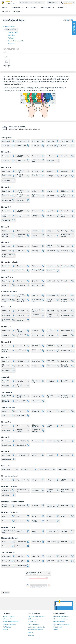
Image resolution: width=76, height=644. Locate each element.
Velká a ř (67, 426)
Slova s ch (9, 335)
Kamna (53, 411)
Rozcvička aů (9, 171)
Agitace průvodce (23, 331)
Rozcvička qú (9, 281)
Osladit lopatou (67, 266)
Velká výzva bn (67, 351)
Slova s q (9, 285)
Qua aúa (23, 281)
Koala (9, 546)
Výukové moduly (33, 619)
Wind (9, 542)
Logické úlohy (61, 8)
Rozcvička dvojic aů (23, 171)
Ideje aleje (67, 231)
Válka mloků (23, 531)
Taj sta (23, 266)
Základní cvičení (16, 8)
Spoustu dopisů (53, 300)
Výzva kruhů (9, 220)
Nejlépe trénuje (9, 460)
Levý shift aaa (38, 396)
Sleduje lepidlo (67, 251)
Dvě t (9, 271)
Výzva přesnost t (53, 271)
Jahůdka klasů (53, 196)
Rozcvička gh (9, 191)
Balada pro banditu (53, 490)
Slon (9, 416)
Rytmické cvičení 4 (9, 236)
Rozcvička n (67, 346)
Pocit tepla (38, 331)
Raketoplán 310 (23, 566)
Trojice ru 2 (53, 211)
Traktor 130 (38, 556)
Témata (4, 8)
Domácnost (38, 411)
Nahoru (6, 592)
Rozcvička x (38, 335)
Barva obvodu (23, 346)
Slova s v (67, 311)
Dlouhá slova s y (9, 366)
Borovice (23, 521)
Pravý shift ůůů (23, 401)
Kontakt (56, 630)
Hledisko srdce (67, 331)
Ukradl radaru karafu (67, 216)
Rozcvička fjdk (38, 141)
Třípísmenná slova (38, 196)
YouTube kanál (7, 627)
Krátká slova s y (53, 361)
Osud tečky (9, 386)
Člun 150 (53, 556)
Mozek (67, 516)
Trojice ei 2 (38, 231)
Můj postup (52, 3)
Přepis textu (11, 44)
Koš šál (38, 455)
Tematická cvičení (47, 8)
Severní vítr (9, 495)
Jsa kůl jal (67, 171)
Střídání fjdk (53, 141)
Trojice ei (23, 231)
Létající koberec (9, 506)
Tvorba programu (31, 8)
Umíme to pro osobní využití (37, 627)
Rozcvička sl (9, 156)
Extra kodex (53, 335)
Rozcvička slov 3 (9, 196)
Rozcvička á (9, 431)
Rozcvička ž (29, 470)
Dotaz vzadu (9, 371)
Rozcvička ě (10, 470)
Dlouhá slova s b (53, 346)
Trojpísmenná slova (9, 216)
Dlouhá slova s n (38, 351)
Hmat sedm (23, 316)
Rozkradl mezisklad (67, 366)
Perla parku (23, 251)
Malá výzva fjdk (53, 146)
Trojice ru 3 (67, 211)
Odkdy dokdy (38, 361)
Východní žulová (67, 480)
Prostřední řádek (13, 32)
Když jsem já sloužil (67, 490)
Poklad (23, 411)
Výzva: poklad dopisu (9, 255)
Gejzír (9, 521)
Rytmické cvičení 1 (23, 176)
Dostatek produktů (67, 300)
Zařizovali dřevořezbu (38, 426)
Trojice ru (38, 211)
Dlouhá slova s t (23, 271)
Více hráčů (5, 12)
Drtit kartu (38, 266)
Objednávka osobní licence (62, 616)
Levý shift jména (53, 396)
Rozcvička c (9, 331)
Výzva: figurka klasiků (67, 236)
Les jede (38, 236)
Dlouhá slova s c (23, 335)
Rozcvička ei (9, 231)
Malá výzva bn (53, 351)
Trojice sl (67, 156)
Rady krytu (67, 361)
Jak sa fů (53, 171)
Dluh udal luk (53, 216)
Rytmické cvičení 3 (23, 216)
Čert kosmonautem (53, 506)
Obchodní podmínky (59, 622)
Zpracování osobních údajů (61, 624)
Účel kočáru (38, 441)
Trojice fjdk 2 (9, 146)
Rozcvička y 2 (23, 361)
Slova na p (38, 251)
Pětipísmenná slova (9, 300)
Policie (67, 411)
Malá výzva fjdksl (38, 161)
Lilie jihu (53, 236)
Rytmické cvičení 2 (23, 196)
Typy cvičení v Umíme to (35, 630)
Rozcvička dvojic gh (23, 191)
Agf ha (38, 191)
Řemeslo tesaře (53, 426)
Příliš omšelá (23, 455)
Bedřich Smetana (38, 521)
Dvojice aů (38, 171)
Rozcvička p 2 (9, 251)
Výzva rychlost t (38, 271)
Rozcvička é (67, 455)
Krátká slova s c (53, 331)
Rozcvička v (9, 311)
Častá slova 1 (9, 296)
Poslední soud (53, 531)
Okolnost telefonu (9, 351)
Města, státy (38, 401)
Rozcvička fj (9, 141)
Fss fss (53, 156)
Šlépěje (38, 531)
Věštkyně (67, 531)
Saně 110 (23, 556)
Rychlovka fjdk (23, 146)
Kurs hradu (38, 216)
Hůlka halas (67, 191)
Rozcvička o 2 (23, 246)
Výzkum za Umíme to (9, 624)
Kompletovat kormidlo (9, 320)
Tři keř (23, 426)
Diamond (67, 542)
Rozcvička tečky (67, 381)
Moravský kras (53, 521)
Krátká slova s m (38, 315)
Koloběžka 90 (9, 556)
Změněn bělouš (66, 470)
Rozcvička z (23, 366)
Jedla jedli (53, 231)
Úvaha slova (53, 311)
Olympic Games (53, 542)
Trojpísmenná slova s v (38, 311)
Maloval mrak (67, 316)
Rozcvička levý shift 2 (23, 396)
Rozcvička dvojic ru (23, 211)
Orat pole (67, 296)
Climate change (23, 542)
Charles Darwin (38, 542)
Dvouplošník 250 (53, 561)
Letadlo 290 (9, 566)
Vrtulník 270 (67, 561)
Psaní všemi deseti (7, 63)
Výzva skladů (9, 181)
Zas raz (38, 366)
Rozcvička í (67, 441)
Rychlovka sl (23, 161)
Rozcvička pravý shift (67, 396)
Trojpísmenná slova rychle (23, 300)
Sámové (53, 516)
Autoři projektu (7, 619)
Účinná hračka (23, 441)
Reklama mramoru (53, 315)
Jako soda (38, 246)
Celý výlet (53, 480)
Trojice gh (53, 191)
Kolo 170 (67, 556)
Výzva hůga (23, 200)
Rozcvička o (9, 246)
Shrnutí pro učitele (34, 624)
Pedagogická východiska (10, 622)
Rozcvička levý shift (9, 396)
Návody (30, 632)
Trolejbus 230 (38, 561)
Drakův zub (67, 506)
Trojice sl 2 (9, 161)
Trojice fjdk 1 (67, 141)
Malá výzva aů (67, 176)
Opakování (23, 320)
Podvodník (38, 506)
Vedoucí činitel (23, 445)
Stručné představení (9, 616)
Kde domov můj (9, 490)
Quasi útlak (38, 281)
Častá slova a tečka (23, 386)
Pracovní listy (32, 622)
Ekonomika (23, 416)
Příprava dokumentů (9, 26)
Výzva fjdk (67, 146)
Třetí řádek (11, 38)
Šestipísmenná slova (38, 300)
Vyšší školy (53, 455)
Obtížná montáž (47, 470)
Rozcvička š (9, 455)
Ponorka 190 (9, 561)
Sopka (38, 516)
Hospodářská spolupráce (38, 431)
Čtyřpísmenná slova (67, 196)
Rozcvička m (9, 316)
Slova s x (67, 335)
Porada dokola (53, 251)
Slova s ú (67, 281)
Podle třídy (17, 12)
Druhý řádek (11, 35)
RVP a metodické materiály (36, 616)
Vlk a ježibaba (23, 506)
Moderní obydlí (9, 445)
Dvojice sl (38, 156)
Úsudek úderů (53, 281)
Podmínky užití (58, 627)
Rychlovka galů (9, 200)
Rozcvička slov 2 (38, 176)
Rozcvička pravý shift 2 (9, 401)
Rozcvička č (9, 441)
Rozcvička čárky (9, 381)
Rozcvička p (67, 246)
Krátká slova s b (38, 346)
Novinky (5, 630)
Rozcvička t (9, 266)
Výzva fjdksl (53, 161)
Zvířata (9, 411)
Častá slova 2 (53, 296)
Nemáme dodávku (23, 431)
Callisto (23, 546)
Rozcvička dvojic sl (23, 156)
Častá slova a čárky (38, 381)
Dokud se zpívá (38, 490)
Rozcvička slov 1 (9, 176)
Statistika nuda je (23, 490)
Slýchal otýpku (23, 480)
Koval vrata (23, 311)
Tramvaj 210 (23, 561)
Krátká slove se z (53, 366)
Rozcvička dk (23, 141)
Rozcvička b (9, 346)
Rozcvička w (23, 285)
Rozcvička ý (9, 480)
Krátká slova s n (23, 351)
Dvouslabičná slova (23, 296)
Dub (23, 516)
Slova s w (38, 285)
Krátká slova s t (53, 266)
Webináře (31, 635)
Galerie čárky (53, 381)
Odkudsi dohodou (53, 246)
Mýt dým (38, 480)
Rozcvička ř (9, 426)
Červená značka (53, 441)
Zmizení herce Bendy (9, 531)
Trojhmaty (38, 296)
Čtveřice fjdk (38, 146)
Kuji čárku (23, 381)
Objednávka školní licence (61, 619)
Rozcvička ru (9, 211)
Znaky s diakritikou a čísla (16, 41)
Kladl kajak (53, 176)
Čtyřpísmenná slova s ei (23, 236)
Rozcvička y (9, 361)
